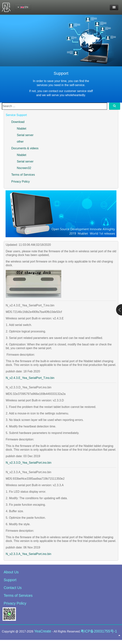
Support (10, 580)
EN (23, 7)
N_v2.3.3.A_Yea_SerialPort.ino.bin (29, 554)
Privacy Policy (21, 182)
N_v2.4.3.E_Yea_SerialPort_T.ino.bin (30, 378)
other (20, 142)
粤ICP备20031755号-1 (99, 631)
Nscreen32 (24, 168)
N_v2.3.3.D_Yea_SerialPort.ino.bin (29, 463)
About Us (11, 572)
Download (18, 122)
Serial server (25, 135)
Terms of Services (23, 175)
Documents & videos (25, 148)
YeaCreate (43, 631)
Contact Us (13, 588)
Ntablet (22, 129)
